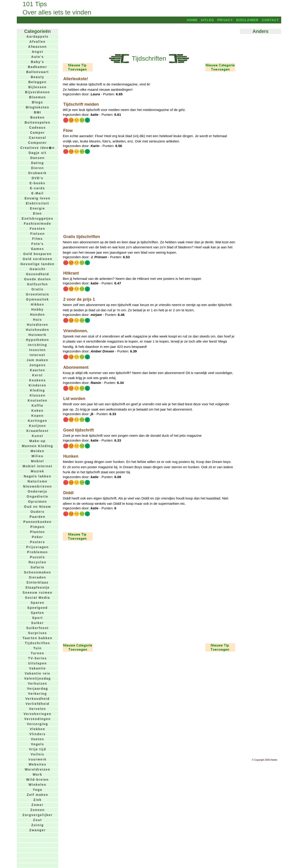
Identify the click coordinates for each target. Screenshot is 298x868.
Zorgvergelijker (37, 815)
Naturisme (37, 481)
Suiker (38, 623)
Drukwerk (37, 173)
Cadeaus (37, 128)
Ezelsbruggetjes (37, 218)
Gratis (37, 289)
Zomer (38, 805)
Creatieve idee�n (37, 148)
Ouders (37, 512)
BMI (37, 112)
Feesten (38, 229)
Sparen (37, 603)
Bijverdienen (37, 92)
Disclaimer (247, 20)
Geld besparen (37, 254)
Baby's (37, 62)
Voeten (37, 739)
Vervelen (37, 709)
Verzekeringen (38, 714)
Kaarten (37, 370)
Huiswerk (37, 335)
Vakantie (38, 668)
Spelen (37, 613)
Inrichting (37, 345)
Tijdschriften (37, 643)
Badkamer (37, 67)
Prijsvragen (37, 547)
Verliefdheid (37, 704)
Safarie (38, 567)
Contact (270, 20)
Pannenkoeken (38, 522)
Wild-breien (37, 780)
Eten (37, 213)
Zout (37, 820)
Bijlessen (37, 87)
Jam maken (37, 360)
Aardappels (37, 37)
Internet (37, 355)
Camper (37, 133)
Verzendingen (37, 719)
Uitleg (207, 20)
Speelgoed (38, 608)
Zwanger (37, 830)
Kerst (37, 375)
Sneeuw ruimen (37, 593)
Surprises (38, 633)
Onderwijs (37, 491)
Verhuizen (37, 684)
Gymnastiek (37, 299)
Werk (37, 774)
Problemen (37, 552)
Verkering (37, 694)
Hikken (37, 304)
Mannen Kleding (37, 446)
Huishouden (38, 330)
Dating (37, 163)
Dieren (37, 168)
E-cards (37, 188)
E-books (37, 183)
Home (192, 20)
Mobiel (37, 461)
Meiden (37, 451)
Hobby (37, 309)
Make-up (38, 441)
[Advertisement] (149, 38)
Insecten (38, 350)
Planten (38, 532)
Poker (38, 537)
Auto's (38, 57)
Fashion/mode (38, 224)
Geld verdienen (37, 259)
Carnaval (37, 138)
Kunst (37, 436)
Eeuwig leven (38, 198)
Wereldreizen (38, 769)
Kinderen (38, 385)
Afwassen (37, 47)
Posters (37, 542)
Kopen (37, 416)
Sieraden (37, 577)
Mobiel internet (37, 466)
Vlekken (38, 729)
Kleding (37, 390)
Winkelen (37, 785)
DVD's (38, 178)
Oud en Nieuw (37, 507)
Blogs (38, 102)
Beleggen (37, 82)
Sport (38, 618)
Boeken (38, 117)
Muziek (38, 471)
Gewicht (37, 269)
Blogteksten (37, 107)
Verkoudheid (37, 699)
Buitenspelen (37, 122)
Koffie (37, 406)
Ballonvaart (37, 72)
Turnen (37, 653)
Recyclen (37, 562)
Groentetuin (37, 294)
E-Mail (37, 193)
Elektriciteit (37, 203)
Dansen (38, 158)
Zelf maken (37, 795)
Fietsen (37, 234)
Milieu (37, 456)
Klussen (37, 395)
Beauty (38, 77)
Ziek (37, 800)
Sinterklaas (38, 582)
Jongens (37, 365)
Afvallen (37, 42)
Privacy (225, 20)
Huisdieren (37, 325)
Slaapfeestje (37, 587)
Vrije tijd (37, 749)
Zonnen (38, 810)
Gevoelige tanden (38, 264)
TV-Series (37, 658)
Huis (37, 320)
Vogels (38, 744)
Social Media (38, 598)
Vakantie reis (37, 673)
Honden (37, 315)
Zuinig (37, 825)
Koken (38, 411)
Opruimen (37, 502)
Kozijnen (37, 426)
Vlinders (37, 734)
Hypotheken (37, 340)
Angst (37, 52)
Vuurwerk (37, 759)
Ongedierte (37, 496)
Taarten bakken (37, 638)
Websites (37, 764)
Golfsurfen (38, 284)
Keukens (37, 380)
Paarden (37, 517)
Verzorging (37, 724)
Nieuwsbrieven (38, 486)
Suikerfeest (37, 628)
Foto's (37, 244)
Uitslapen (37, 663)
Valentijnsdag (37, 678)
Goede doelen (38, 279)
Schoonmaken (37, 572)
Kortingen (37, 421)
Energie (37, 208)
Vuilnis (37, 754)
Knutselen (37, 400)
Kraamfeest (37, 431)
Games (38, 249)
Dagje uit (37, 153)
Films (38, 239)
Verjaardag (37, 689)
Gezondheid (37, 274)
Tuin (38, 648)
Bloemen (37, 97)
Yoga (37, 790)
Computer (37, 143)
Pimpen (38, 527)
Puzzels (37, 557)
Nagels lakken (37, 476)
